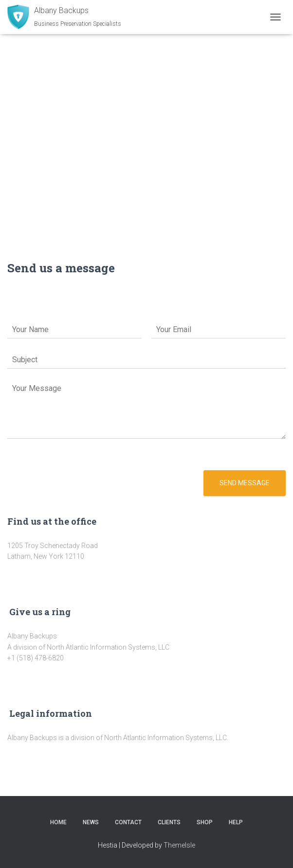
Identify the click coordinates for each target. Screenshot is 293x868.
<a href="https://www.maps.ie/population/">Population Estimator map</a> (146, 131)
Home (58, 822)
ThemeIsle (179, 845)
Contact (128, 822)
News (91, 822)
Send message (245, 483)
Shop (205, 822)
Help (236, 822)
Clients (169, 822)
